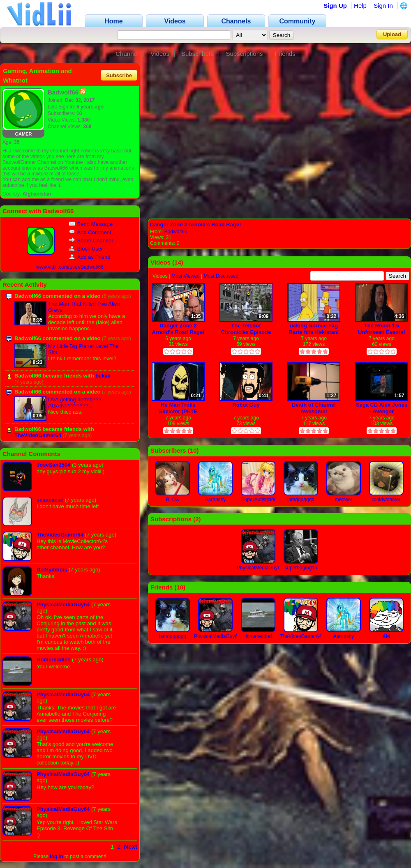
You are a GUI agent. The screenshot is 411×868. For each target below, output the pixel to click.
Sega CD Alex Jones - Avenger (382, 408)
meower (344, 500)
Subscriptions (244, 54)
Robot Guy (246, 405)
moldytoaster (387, 500)
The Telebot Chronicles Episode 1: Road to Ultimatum (246, 329)
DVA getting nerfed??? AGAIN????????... (75, 403)
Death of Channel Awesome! (314, 408)
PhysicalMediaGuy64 (63, 604)
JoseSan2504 (53, 465)
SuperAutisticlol (258, 500)
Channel (127, 54)
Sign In (383, 6)
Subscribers (197, 54)
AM (386, 636)
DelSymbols (52, 570)
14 (178, 262)
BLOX (173, 500)
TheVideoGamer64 (38, 435)
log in (56, 856)
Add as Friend (90, 257)
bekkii (103, 376)
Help (360, 6)
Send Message (91, 224)
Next (130, 846)
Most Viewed (185, 276)
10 (193, 450)
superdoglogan (301, 568)
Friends (285, 54)
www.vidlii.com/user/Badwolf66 (70, 267)
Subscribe (119, 75)
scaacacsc (50, 500)
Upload (392, 34)
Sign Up (335, 6)
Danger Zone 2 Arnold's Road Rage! (195, 224)
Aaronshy (216, 500)
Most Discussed (221, 276)
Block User (86, 249)
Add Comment (90, 232)
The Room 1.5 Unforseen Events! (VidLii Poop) (382, 329)
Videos (160, 54)
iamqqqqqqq (301, 500)
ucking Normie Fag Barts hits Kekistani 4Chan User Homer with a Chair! (314, 329)
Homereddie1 (53, 660)
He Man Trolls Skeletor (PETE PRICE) (178, 408)
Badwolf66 (176, 232)
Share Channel (91, 241)
